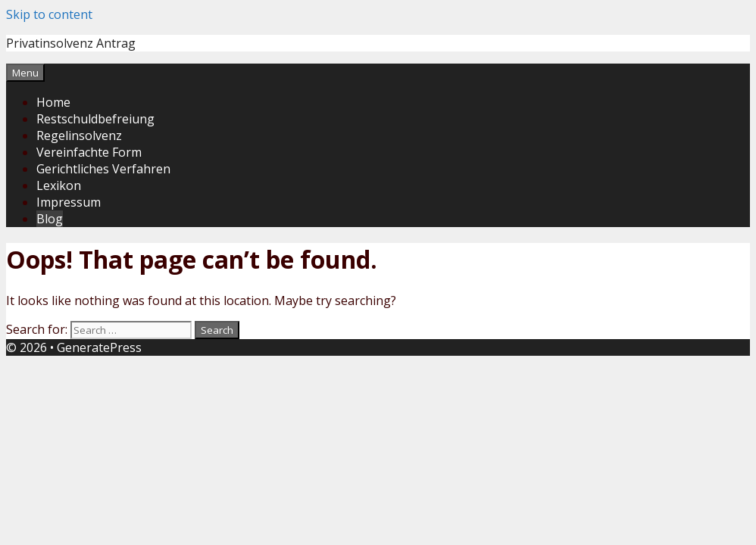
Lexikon (59, 185)
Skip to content (49, 14)
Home (53, 102)
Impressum (69, 202)
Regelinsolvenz (79, 135)
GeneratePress (99, 347)
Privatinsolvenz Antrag (71, 43)
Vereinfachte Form (89, 152)
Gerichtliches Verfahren (103, 169)
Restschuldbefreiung (95, 119)
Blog (50, 219)
